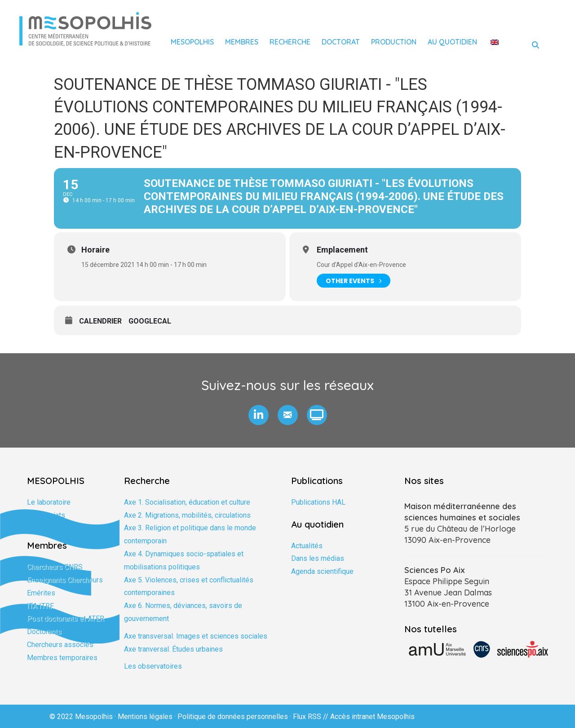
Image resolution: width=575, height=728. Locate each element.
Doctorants (44, 632)
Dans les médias (318, 558)
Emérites (41, 593)
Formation (43, 528)
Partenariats (46, 515)
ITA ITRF (40, 606)
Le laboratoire (49, 502)
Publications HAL (318, 502)
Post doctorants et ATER (66, 619)
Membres (242, 42)
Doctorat (341, 42)
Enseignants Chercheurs (65, 580)
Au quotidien (452, 42)
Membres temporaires (62, 658)
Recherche (290, 42)
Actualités (307, 546)
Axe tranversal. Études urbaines (173, 649)
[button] (259, 415)
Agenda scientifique (322, 571)
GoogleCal (150, 321)
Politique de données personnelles (233, 717)
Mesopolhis (192, 42)
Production (394, 42)
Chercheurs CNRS (55, 567)
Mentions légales (145, 717)
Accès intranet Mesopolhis (372, 717)
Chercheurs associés (60, 645)
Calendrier (100, 321)
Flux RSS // (312, 717)
